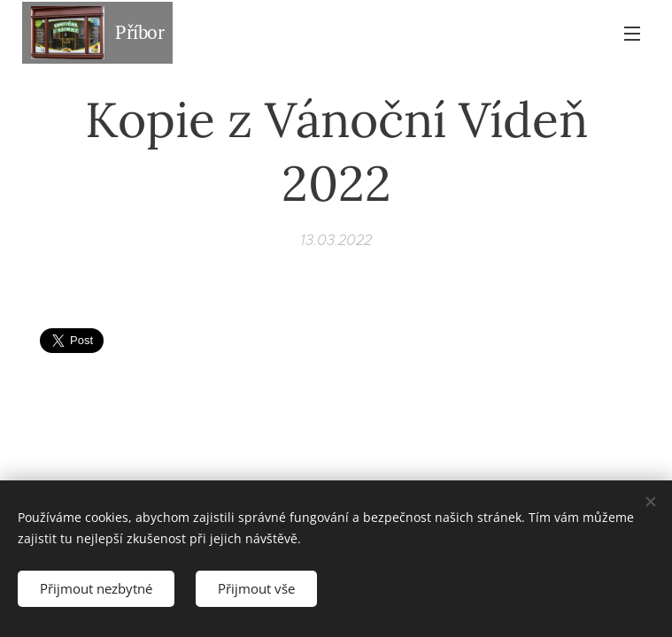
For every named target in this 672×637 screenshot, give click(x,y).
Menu (632, 34)
